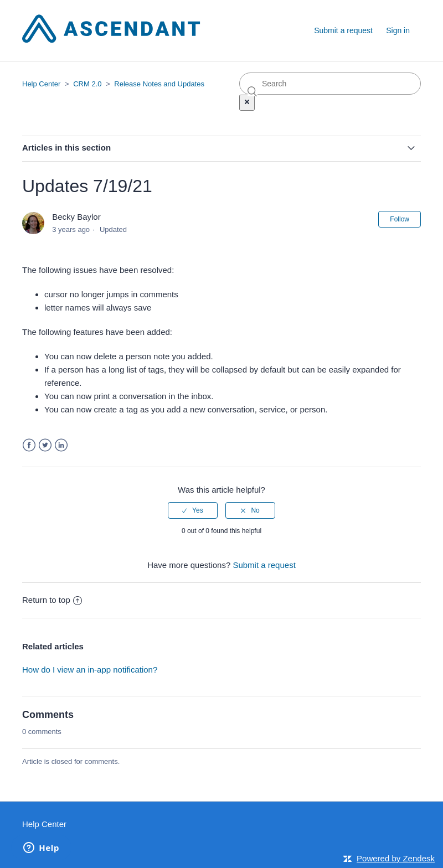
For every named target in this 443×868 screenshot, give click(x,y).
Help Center (41, 84)
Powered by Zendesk (396, 858)
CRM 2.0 (87, 84)
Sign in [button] (398, 30)
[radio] (193, 510)
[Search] (330, 84)
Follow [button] (400, 219)
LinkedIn (61, 445)
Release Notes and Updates (159, 84)
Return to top (52, 600)
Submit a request (343, 30)
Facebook (29, 445)
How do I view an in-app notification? (90, 670)
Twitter (45, 445)
